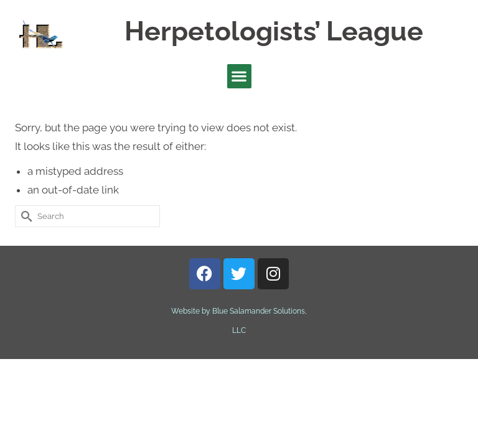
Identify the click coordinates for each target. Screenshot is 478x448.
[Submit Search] (24, 216)
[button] (239, 76)
